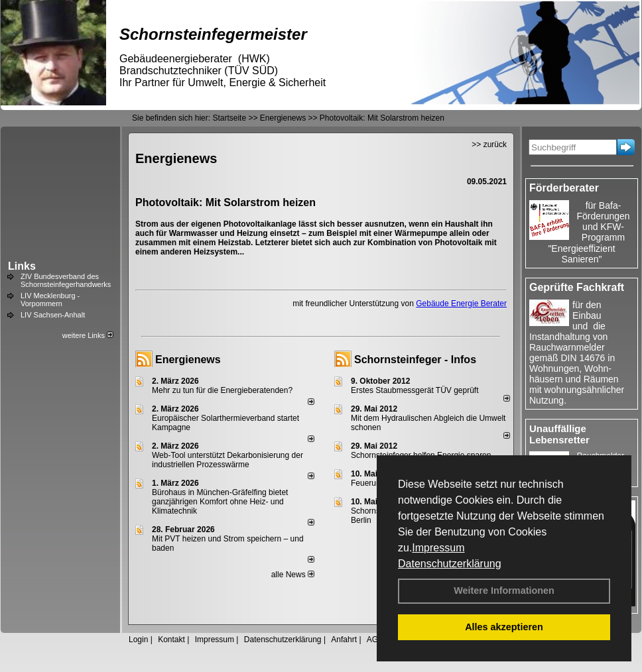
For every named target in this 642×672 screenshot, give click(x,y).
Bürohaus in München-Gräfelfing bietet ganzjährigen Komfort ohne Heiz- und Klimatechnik (220, 502)
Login (138, 640)
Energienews (188, 360)
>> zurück (489, 144)
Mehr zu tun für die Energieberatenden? (222, 390)
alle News (293, 575)
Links (22, 266)
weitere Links (88, 335)
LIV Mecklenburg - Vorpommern (50, 300)
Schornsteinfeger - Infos (415, 360)
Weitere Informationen (504, 590)
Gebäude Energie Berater (461, 304)
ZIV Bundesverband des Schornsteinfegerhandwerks (66, 280)
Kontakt (171, 640)
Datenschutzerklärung (450, 564)
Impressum (438, 548)
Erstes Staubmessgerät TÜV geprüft (415, 390)
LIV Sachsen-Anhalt (53, 315)
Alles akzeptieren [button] (504, 627)
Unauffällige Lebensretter (559, 434)
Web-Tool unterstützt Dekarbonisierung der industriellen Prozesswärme (227, 460)
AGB (375, 640)
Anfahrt (344, 640)
